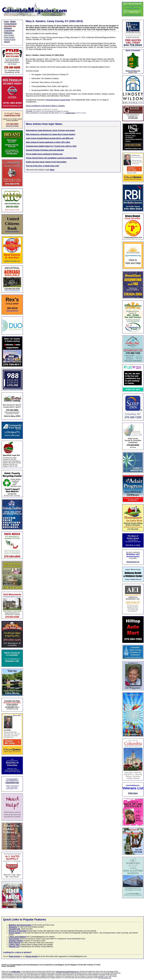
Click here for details (12, 126)
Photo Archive (9, 37)
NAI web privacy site (105, 978)
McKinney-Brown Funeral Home (58, 100)
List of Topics (9, 35)
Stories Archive (10, 40)
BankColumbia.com (133, 71)
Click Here (133, 793)
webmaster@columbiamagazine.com (67, 972)
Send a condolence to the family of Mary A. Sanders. (45, 106)
